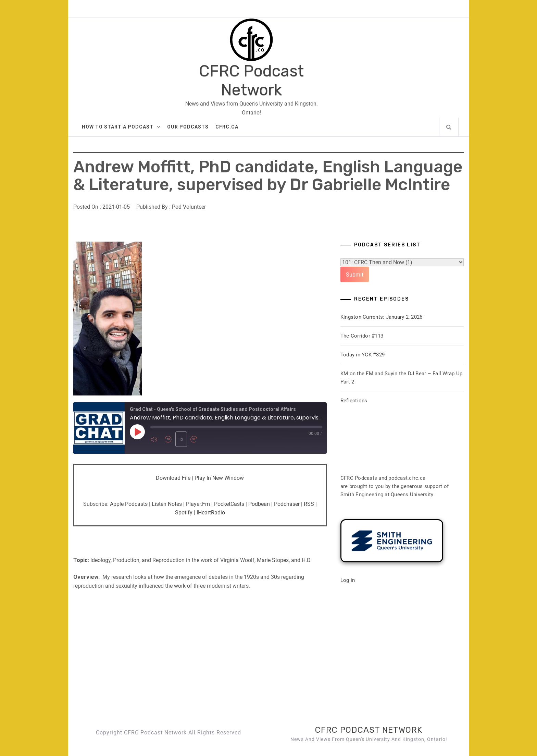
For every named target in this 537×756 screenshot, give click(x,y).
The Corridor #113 (362, 336)
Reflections (354, 401)
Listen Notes (167, 504)
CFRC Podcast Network (251, 81)
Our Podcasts (188, 127)
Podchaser (287, 504)
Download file (173, 478)
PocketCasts (229, 504)
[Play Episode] (137, 432)
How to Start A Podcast (121, 127)
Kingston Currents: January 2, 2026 (382, 317)
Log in (348, 580)
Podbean (259, 504)
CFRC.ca (227, 127)
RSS (309, 504)
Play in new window (219, 478)
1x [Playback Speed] (181, 439)
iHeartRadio (211, 513)
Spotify (184, 513)
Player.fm (198, 504)
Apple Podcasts (129, 504)
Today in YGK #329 (363, 355)
